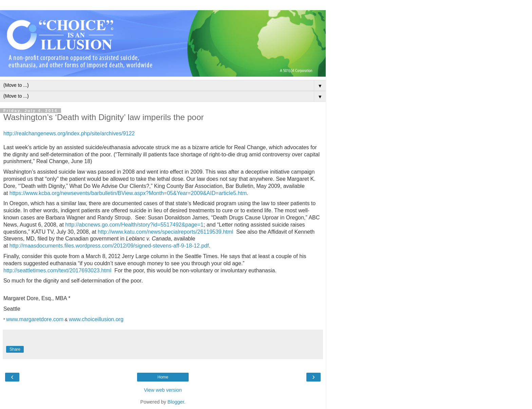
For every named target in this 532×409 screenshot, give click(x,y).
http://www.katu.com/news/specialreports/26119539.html (165, 232)
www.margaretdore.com (35, 319)
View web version (163, 390)
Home (163, 377)
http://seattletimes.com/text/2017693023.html (57, 270)
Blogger (176, 402)
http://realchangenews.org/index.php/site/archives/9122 (69, 133)
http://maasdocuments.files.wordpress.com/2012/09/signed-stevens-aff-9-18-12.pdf (109, 246)
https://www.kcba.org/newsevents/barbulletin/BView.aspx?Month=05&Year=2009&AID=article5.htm (128, 193)
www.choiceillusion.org (97, 319)
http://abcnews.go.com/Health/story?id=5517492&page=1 (134, 225)
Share (15, 349)
